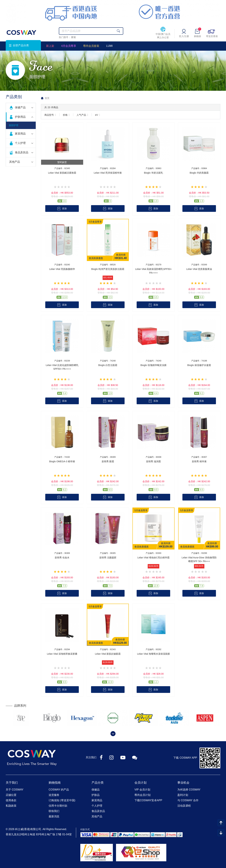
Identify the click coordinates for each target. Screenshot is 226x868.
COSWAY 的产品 (59, 790)
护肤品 (96, 795)
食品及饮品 (22, 152)
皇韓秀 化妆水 (62, 558)
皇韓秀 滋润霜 (153, 461)
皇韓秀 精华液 (199, 461)
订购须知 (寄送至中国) (62, 800)
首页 (47, 98)
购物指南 (55, 783)
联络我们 (54, 811)
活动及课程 (184, 806)
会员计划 (140, 783)
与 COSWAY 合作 (188, 800)
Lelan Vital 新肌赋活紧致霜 (62, 173)
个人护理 (20, 143)
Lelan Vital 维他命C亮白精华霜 (153, 558)
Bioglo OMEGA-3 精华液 (62, 461)
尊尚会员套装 (91, 46)
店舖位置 (11, 795)
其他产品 (15, 162)
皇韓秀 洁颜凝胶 (108, 558)
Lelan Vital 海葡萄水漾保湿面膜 (153, 654)
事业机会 (183, 783)
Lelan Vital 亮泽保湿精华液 (108, 173)
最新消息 (54, 816)
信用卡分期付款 (58, 806)
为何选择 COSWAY (189, 790)
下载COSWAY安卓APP (148, 800)
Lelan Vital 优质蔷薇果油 (199, 269)
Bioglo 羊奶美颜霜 (199, 173)
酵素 (74, 37)
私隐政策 (11, 806)
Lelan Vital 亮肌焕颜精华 (62, 269)
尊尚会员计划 (143, 795)
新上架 (50, 46)
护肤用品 (20, 117)
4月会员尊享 (69, 46)
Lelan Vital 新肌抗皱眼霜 (108, 654)
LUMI (109, 46)
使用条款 (11, 800)
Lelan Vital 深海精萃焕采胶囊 (62, 654)
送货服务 (54, 795)
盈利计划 (183, 795)
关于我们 (12, 783)
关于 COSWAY (15, 790)
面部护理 (14, 125)
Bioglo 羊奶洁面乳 (153, 173)
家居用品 (20, 134)
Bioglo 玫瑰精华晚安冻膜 (153, 365)
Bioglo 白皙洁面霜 (108, 365)
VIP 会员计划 (142, 790)
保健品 (96, 790)
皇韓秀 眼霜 (108, 461)
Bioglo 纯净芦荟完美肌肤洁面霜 (108, 269)
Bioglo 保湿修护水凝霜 (199, 365)
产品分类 (98, 783)
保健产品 (20, 107)
